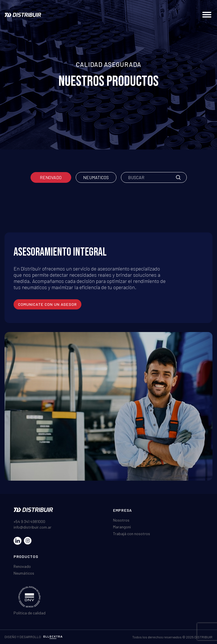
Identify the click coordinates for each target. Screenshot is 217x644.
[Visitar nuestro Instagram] (28, 541)
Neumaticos (96, 177)
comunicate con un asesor (47, 304)
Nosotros (121, 520)
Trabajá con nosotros (132, 534)
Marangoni (122, 527)
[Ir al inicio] (23, 15)
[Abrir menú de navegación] (207, 15)
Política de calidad (30, 613)
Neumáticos (24, 573)
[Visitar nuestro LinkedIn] (18, 541)
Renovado (51, 177)
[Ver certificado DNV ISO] (30, 597)
